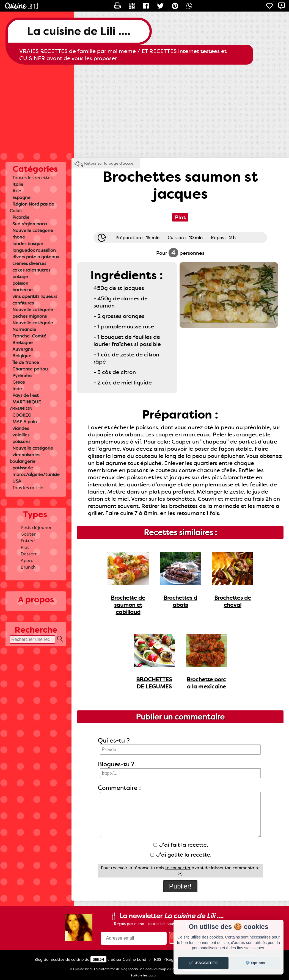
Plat (25, 547)
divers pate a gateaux (36, 257)
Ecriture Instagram (144, 975)
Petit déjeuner (36, 528)
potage (20, 277)
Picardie (21, 217)
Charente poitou (30, 369)
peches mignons (30, 316)
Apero (27, 560)
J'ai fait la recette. (181, 845)
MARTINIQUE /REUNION (25, 405)
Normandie (24, 329)
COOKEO (22, 415)
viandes (21, 428)
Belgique (22, 356)
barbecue (23, 290)
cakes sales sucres (31, 270)
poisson (20, 283)
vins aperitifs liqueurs (35, 296)
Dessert (29, 554)
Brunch (28, 567)
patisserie (23, 468)
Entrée (28, 541)
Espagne (21, 197)
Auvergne (23, 349)
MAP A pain (25, 422)
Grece (19, 382)
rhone (19, 237)
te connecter (178, 868)
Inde (17, 389)
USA (17, 481)
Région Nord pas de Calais (32, 207)
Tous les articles (29, 488)
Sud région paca (30, 224)
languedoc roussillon (34, 250)
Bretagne (23, 343)
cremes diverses (29, 263)
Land (134, 959)
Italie (18, 184)
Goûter (28, 534)
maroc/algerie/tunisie (36, 474)
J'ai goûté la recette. (181, 855)
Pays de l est (26, 395)
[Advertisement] (144, 109)
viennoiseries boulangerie (25, 458)
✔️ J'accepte (203, 963)
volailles (21, 435)
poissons (21, 441)
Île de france (26, 362)
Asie (17, 191)
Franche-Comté (29, 336)
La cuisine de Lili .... (79, 31)
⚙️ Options (255, 963)
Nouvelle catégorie (33, 230)
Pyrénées (22, 376)
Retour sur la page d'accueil (110, 163)
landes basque (28, 244)
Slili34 (98, 959)
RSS (158, 959)
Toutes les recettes (32, 178)
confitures (23, 303)
